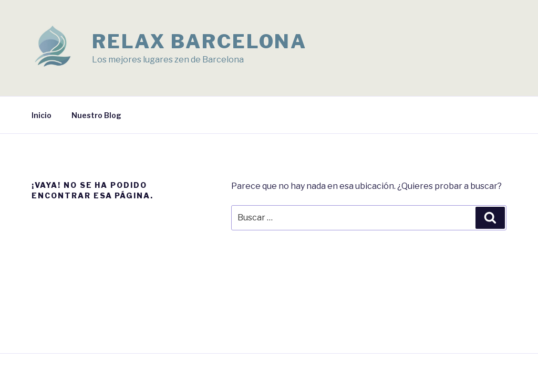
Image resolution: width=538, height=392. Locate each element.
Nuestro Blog (96, 115)
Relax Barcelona (199, 41)
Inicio (42, 115)
